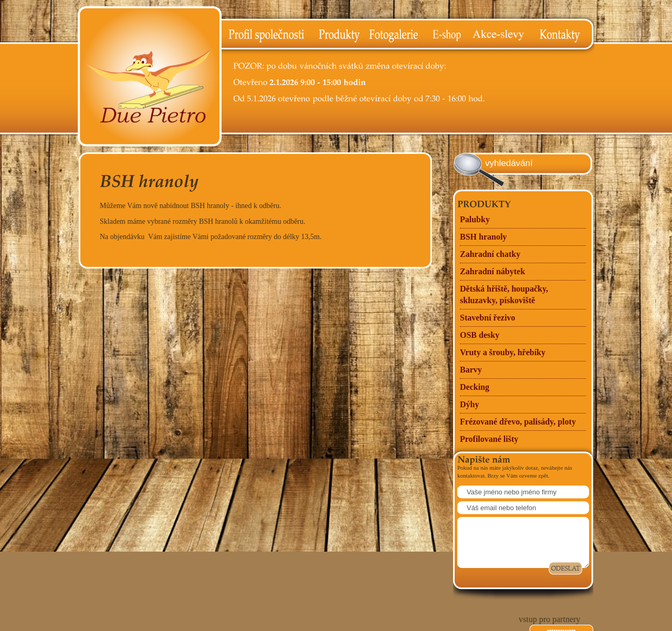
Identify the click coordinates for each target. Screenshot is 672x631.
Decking (475, 387)
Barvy (471, 370)
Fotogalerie (392, 34)
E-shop (446, 34)
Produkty (334, 34)
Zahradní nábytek (492, 271)
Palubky (475, 219)
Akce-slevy (500, 34)
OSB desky (480, 335)
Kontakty (563, 34)
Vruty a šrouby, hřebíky (503, 352)
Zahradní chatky (490, 254)
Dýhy (469, 404)
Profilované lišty (489, 439)
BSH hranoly (483, 237)
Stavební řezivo (487, 318)
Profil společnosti (265, 34)
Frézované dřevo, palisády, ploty (518, 422)
